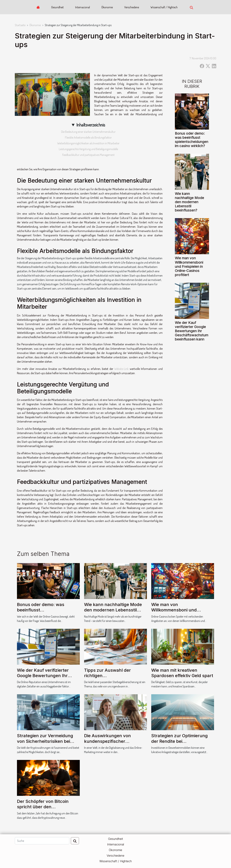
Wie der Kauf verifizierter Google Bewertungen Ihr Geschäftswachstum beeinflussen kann (192, 331)
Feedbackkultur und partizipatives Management (88, 155)
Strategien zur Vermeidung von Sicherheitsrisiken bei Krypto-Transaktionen (45, 741)
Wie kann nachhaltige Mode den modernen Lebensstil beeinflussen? (189, 202)
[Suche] (42, 841)
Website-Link (121, 369)
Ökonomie (107, 7)
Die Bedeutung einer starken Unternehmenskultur (88, 132)
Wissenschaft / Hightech (164, 7)
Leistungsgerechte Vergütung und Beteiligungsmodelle (88, 149)
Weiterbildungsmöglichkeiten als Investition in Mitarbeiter (88, 143)
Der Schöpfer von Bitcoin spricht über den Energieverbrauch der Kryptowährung (43, 810)
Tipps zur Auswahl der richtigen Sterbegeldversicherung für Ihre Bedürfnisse (113, 678)
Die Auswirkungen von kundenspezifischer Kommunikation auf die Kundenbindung (108, 744)
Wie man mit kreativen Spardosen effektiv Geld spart (182, 673)
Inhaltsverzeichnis (91, 125)
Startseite (20, 25)
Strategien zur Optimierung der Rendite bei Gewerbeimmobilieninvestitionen (185, 741)
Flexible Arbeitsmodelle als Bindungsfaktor (88, 137)
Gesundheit (57, 7)
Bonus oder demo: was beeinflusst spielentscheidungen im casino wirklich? (192, 140)
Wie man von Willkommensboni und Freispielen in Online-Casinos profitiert (189, 266)
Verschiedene (132, 7)
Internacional (83, 7)
